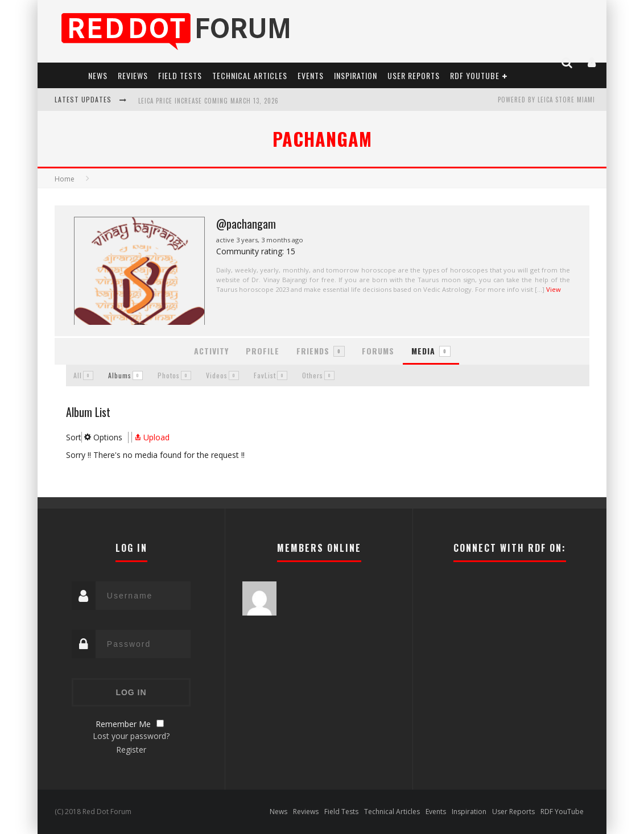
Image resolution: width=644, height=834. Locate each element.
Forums (378, 351)
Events (311, 75)
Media (431, 351)
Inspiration (356, 75)
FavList (271, 375)
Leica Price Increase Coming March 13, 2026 (209, 101)
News (98, 75)
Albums (125, 375)
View (554, 289)
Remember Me (123, 724)
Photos (174, 375)
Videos (222, 375)
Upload (151, 437)
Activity (211, 351)
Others (318, 375)
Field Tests (180, 75)
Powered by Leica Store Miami (546, 100)
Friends (321, 351)
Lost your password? (131, 736)
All (83, 375)
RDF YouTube (475, 75)
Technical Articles (250, 75)
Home (65, 179)
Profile (263, 351)
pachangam (322, 139)
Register (131, 750)
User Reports (414, 75)
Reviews (133, 75)
